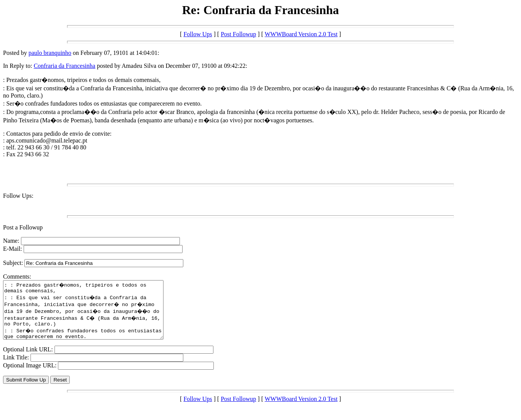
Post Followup (238, 34)
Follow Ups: (18, 196)
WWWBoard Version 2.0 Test (301, 34)
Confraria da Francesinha (64, 66)
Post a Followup (23, 227)
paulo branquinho (50, 53)
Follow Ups (198, 34)
